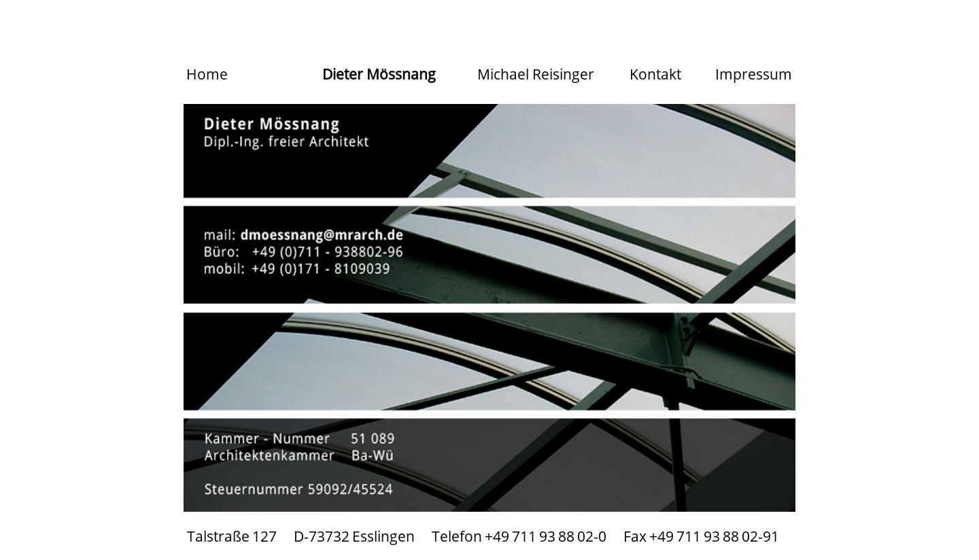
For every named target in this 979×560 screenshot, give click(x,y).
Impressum (754, 74)
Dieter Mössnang (379, 74)
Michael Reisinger (536, 74)
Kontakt (655, 74)
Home (207, 74)
